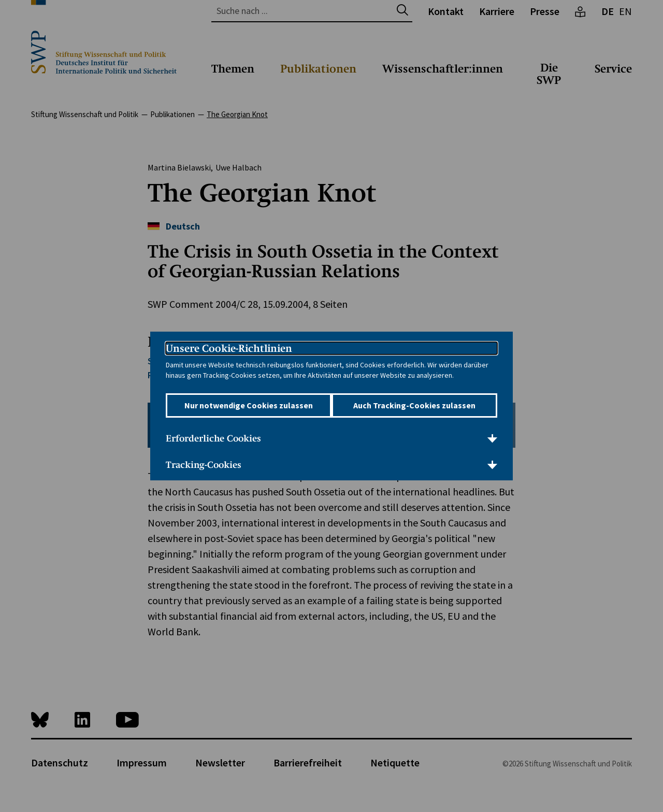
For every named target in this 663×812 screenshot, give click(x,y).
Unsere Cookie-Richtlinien (229, 341)
